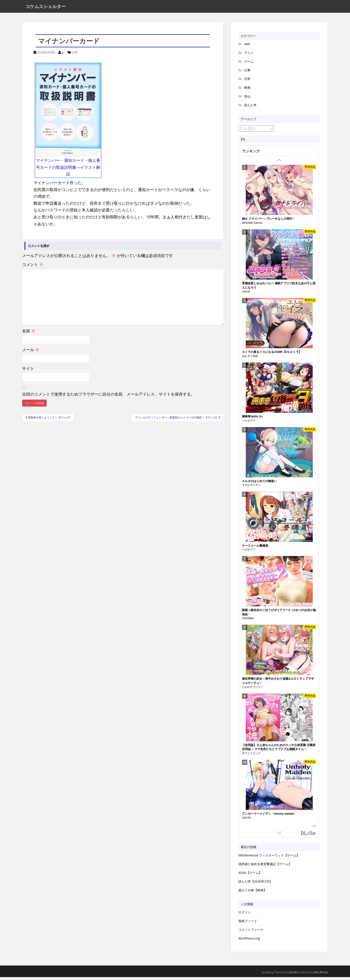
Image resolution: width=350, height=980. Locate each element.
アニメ (249, 56)
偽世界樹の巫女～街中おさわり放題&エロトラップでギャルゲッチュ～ (278, 684)
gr (63, 55)
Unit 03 (246, 821)
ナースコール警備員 (255, 549)
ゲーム (249, 64)
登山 (247, 99)
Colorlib (292, 975)
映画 (247, 90)
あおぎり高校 (250, 359)
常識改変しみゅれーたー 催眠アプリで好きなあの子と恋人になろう (279, 288)
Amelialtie (248, 621)
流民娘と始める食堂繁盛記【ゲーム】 (265, 867)
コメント (33, 268)
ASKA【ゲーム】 (250, 876)
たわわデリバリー (253, 690)
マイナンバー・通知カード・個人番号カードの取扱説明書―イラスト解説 (68, 170)
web (247, 47)
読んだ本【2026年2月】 (255, 884)
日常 (75, 55)
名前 (29, 334)
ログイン (245, 915)
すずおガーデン (251, 488)
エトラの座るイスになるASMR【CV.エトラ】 (272, 355)
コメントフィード (251, 933)
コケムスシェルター (46, 8)
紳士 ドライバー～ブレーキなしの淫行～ (269, 222)
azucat (246, 295)
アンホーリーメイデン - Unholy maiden (268, 817)
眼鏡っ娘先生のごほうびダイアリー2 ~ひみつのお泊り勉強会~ (279, 615)
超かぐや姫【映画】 (252, 893)
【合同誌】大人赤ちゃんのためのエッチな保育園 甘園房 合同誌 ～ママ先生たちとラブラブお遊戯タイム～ (279, 750)
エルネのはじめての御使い (259, 484)
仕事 (247, 73)
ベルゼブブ (249, 424)
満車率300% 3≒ (252, 419)
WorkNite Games (252, 226)
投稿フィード (248, 924)
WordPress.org (249, 941)
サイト (28, 371)
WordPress (321, 975)
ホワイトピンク (251, 756)
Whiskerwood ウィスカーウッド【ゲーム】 (269, 858)
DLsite (308, 836)
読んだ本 (250, 108)
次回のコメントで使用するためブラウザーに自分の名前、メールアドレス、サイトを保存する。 (108, 397)
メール (31, 352)
